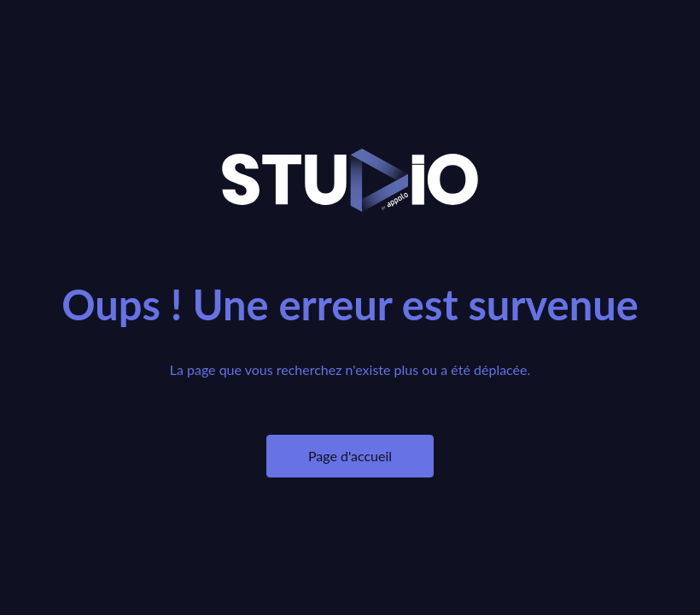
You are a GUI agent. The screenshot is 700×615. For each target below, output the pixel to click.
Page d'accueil (350, 456)
